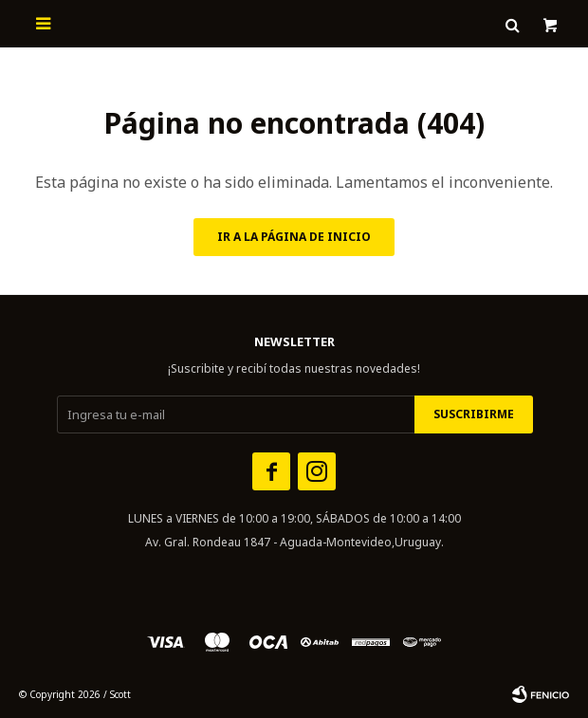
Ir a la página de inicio (294, 237)
